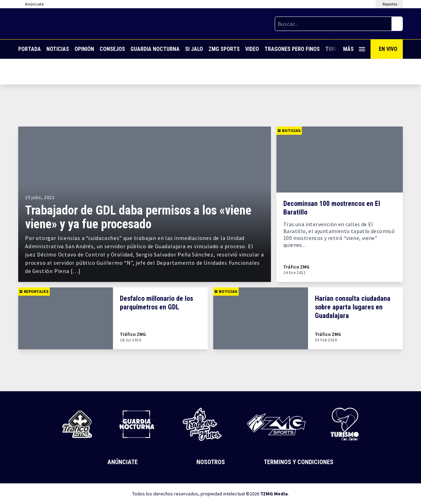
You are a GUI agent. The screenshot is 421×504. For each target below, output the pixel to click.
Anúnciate (123, 462)
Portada (30, 49)
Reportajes (34, 291)
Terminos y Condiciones (299, 462)
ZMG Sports (224, 49)
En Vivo (388, 49)
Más (354, 49)
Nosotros (211, 462)
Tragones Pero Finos (292, 49)
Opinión (84, 49)
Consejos (112, 49)
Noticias (58, 49)
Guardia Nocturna (155, 49)
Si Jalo (194, 49)
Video (252, 49)
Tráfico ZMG (296, 267)
